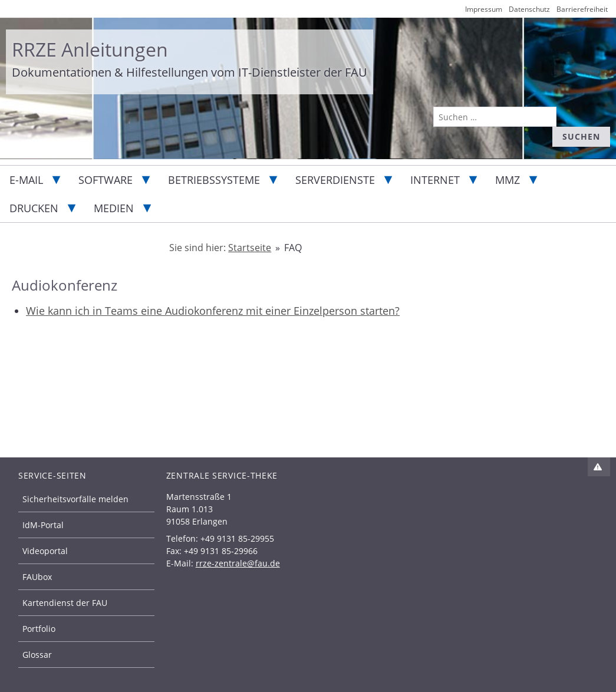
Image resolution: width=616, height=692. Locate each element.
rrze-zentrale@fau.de (238, 563)
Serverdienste (335, 180)
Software (106, 180)
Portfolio (39, 629)
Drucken (34, 208)
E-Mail (26, 180)
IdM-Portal (43, 525)
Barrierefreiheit (582, 9)
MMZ (508, 180)
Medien (114, 208)
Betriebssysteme (214, 180)
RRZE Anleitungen (90, 49)
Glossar (37, 655)
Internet (435, 180)
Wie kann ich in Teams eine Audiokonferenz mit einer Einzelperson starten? (213, 311)
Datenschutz (529, 9)
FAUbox (37, 577)
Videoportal (45, 551)
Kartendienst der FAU (65, 603)
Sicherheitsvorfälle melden (75, 499)
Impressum (484, 9)
